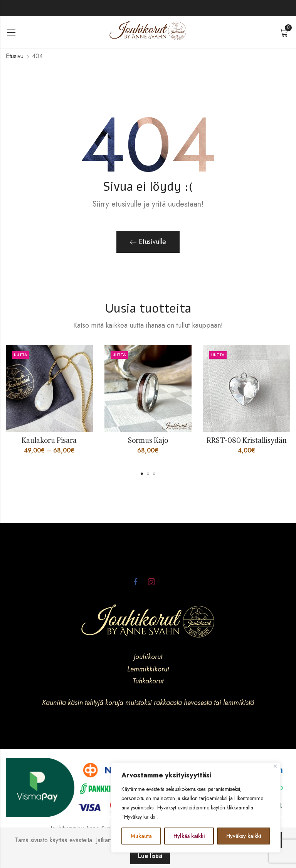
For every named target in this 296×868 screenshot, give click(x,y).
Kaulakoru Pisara (49, 440)
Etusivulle (148, 242)
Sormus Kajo (148, 440)
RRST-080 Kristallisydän (247, 440)
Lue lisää (150, 856)
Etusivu (15, 56)
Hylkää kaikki (189, 836)
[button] (142, 474)
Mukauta (141, 836)
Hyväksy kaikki (244, 836)
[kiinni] (275, 766)
